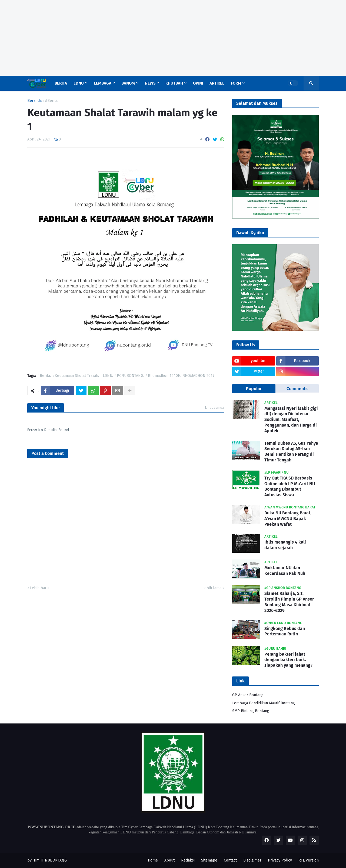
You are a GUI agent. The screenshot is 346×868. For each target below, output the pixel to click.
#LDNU (106, 376)
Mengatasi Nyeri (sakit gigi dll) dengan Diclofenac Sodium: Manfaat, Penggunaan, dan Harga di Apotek (291, 420)
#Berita (51, 101)
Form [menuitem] (236, 83)
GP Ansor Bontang (248, 695)
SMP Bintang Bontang (251, 711)
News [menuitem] (150, 83)
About (169, 860)
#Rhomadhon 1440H (163, 376)
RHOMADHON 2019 (199, 376)
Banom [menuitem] (128, 83)
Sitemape (209, 860)
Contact (230, 860)
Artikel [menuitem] (217, 83)
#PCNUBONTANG (129, 376)
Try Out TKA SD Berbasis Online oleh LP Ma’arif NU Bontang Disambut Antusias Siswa (290, 486)
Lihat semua (214, 408)
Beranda (34, 101)
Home (153, 860)
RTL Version (309, 860)
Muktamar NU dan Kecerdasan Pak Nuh (285, 571)
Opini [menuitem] (198, 83)
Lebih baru (39, 588)
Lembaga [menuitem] (103, 83)
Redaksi (188, 860)
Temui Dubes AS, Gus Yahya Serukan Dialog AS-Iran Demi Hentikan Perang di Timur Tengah (291, 452)
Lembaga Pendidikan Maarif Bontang (264, 703)
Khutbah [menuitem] (174, 83)
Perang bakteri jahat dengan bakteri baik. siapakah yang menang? (288, 660)
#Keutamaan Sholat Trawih (75, 376)
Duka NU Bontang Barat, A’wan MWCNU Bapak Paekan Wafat (288, 519)
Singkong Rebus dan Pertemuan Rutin (285, 631)
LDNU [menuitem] (79, 83)
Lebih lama (212, 588)
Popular (254, 389)
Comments (297, 389)
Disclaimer (252, 860)
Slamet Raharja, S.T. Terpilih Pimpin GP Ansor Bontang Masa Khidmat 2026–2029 (289, 602)
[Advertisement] (162, 38)
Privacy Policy (280, 860)
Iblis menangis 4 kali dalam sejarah (285, 545)
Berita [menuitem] (61, 83)
